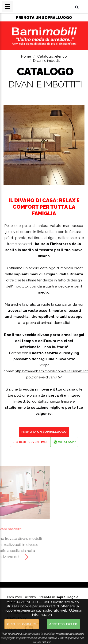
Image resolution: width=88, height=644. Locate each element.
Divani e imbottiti (47, 61)
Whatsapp (64, 442)
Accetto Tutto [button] (63, 624)
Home (26, 56)
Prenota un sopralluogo (44, 432)
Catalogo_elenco (52, 56)
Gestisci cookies (22, 624)
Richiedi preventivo (30, 442)
